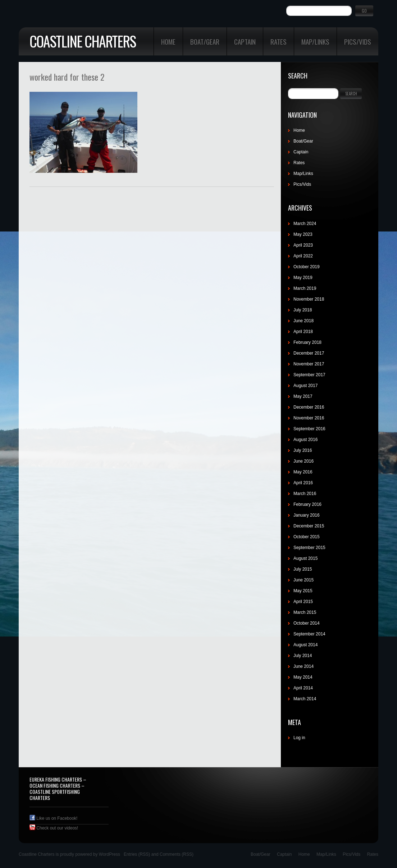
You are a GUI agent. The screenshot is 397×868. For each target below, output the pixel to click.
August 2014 (305, 645)
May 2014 (303, 677)
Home (168, 41)
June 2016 (304, 461)
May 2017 (303, 396)
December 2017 (309, 353)
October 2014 (307, 623)
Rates (279, 41)
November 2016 (309, 418)
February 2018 (307, 342)
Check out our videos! (54, 828)
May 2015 (303, 591)
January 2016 (307, 515)
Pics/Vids (358, 41)
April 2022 (303, 256)
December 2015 (309, 526)
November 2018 (309, 299)
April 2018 (303, 332)
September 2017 (309, 375)
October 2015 (307, 537)
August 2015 (305, 558)
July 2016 (303, 450)
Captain (245, 41)
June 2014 (304, 666)
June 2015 (304, 580)
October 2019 (307, 267)
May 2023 (303, 234)
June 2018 (304, 321)
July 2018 (303, 310)
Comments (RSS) (177, 854)
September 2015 (309, 548)
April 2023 (303, 245)
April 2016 (303, 483)
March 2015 (305, 612)
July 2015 (303, 569)
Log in (299, 738)
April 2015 (303, 602)
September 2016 (309, 429)
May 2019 (303, 278)
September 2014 (309, 634)
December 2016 (309, 407)
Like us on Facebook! (53, 818)
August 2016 (305, 440)
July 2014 (303, 656)
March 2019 (305, 288)
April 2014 (303, 688)
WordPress (109, 854)
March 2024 (305, 224)
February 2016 (307, 504)
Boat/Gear (205, 41)
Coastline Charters (83, 41)
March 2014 (305, 699)
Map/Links (315, 41)
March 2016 (305, 494)
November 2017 (309, 364)
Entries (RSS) (137, 854)
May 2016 (303, 472)
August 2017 (305, 386)
